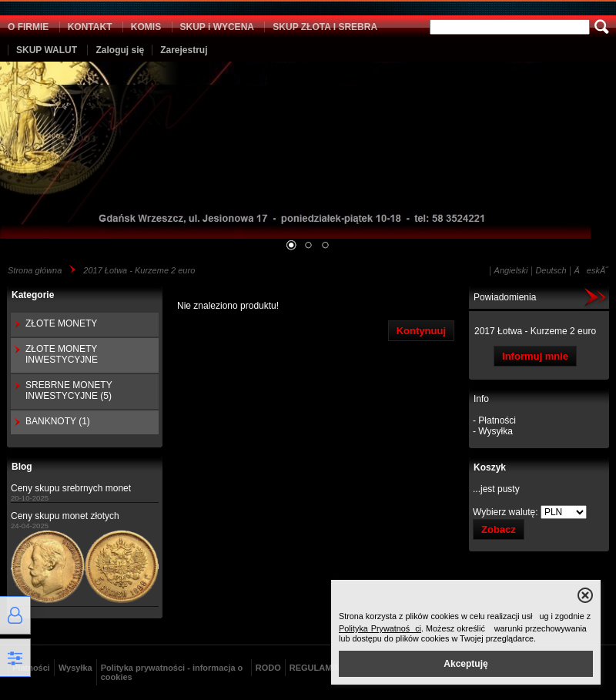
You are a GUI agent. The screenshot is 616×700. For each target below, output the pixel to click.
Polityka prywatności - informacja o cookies (172, 672)
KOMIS (146, 27)
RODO (268, 668)
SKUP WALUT (47, 50)
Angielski (511, 270)
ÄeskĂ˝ (591, 270)
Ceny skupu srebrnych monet (71, 488)
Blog (22, 467)
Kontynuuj (421, 331)
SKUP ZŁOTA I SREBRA (325, 27)
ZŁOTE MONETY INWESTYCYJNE (62, 354)
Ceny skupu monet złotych (65, 516)
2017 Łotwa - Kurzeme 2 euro (139, 270)
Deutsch (551, 270)
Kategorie (33, 295)
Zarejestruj (184, 50)
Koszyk (490, 467)
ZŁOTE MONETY (61, 323)
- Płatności (494, 420)
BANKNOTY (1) (58, 421)
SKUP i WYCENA (217, 27)
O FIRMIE (28, 27)
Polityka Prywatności (380, 628)
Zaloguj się (120, 50)
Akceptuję (465, 664)
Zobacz (499, 529)
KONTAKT (90, 27)
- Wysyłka (493, 431)
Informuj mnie (535, 356)
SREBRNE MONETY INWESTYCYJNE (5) (69, 390)
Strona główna (35, 270)
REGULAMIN (315, 668)
